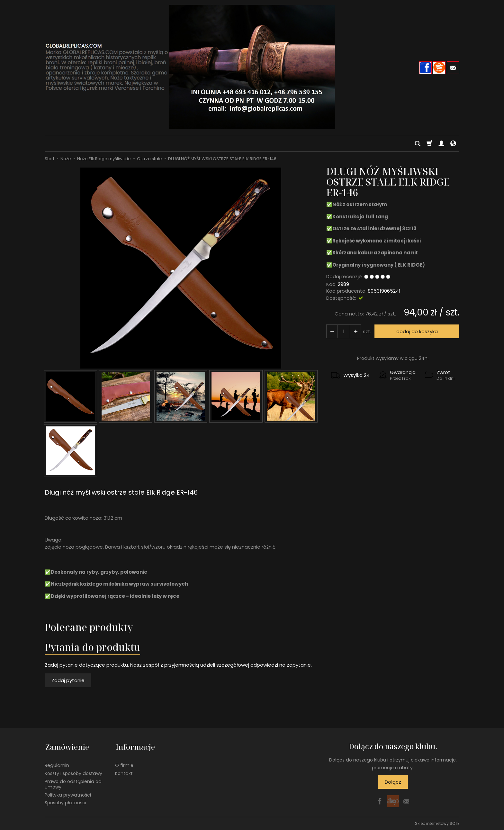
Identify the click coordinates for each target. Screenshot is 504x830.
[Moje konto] (441, 144)
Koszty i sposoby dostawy (73, 772)
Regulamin (57, 764)
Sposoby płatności (65, 801)
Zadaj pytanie (68, 680)
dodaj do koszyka (417, 331)
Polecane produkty (89, 627)
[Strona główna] (252, 67)
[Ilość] (343, 331)
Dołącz (393, 782)
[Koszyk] (429, 144)
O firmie (124, 764)
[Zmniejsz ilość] (355, 331)
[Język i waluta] (453, 144)
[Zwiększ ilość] (332, 331)
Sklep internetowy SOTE (437, 823)
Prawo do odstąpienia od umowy (73, 783)
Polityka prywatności (68, 793)
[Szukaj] (418, 144)
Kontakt (124, 772)
